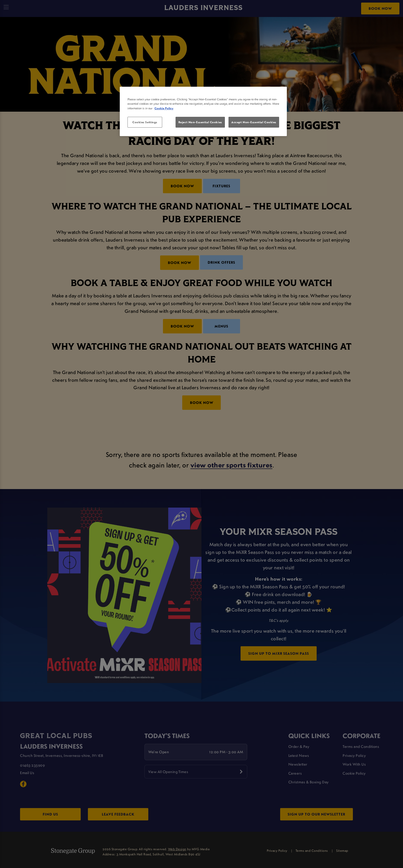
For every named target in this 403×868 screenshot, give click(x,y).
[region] (203, 111)
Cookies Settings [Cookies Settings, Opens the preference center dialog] (145, 122)
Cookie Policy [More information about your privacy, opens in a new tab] (164, 108)
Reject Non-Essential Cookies (200, 122)
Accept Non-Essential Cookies (254, 122)
